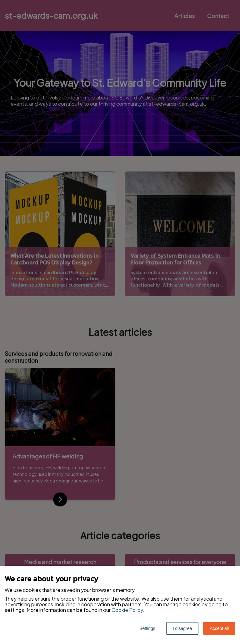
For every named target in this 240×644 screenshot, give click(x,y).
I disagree (182, 628)
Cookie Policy (127, 610)
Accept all (219, 628)
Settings (147, 628)
